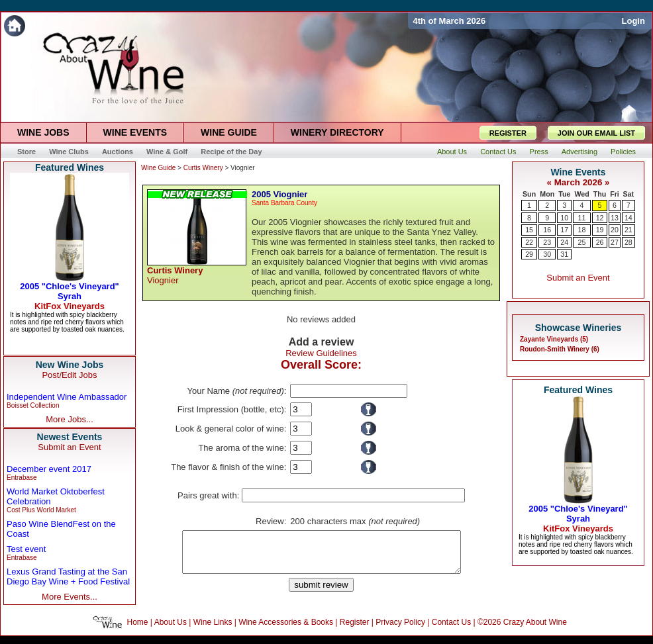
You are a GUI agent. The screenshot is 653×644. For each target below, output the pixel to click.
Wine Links (213, 630)
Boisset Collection (33, 405)
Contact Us (451, 630)
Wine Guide (158, 168)
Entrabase (22, 478)
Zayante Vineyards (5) (554, 339)
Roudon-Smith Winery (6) (560, 349)
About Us (171, 630)
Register (355, 630)
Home (138, 630)
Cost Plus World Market (41, 510)
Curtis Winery (203, 168)
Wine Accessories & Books (286, 630)
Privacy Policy (400, 630)
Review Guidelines (321, 353)
